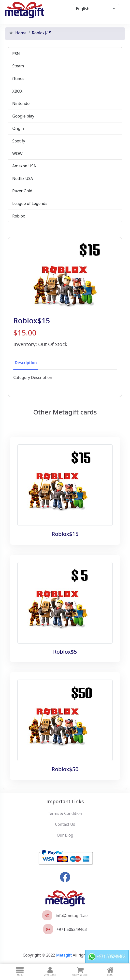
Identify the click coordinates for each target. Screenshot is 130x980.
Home (21, 33)
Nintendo (21, 103)
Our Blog (65, 835)
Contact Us (65, 824)
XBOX (17, 91)
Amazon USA (24, 166)
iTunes (18, 78)
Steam (18, 66)
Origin (18, 128)
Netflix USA (23, 178)
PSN (16, 54)
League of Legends (30, 203)
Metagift (64, 955)
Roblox (19, 216)
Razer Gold (22, 191)
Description (26, 363)
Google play (23, 116)
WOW (17, 154)
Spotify (19, 141)
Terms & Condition (65, 813)
